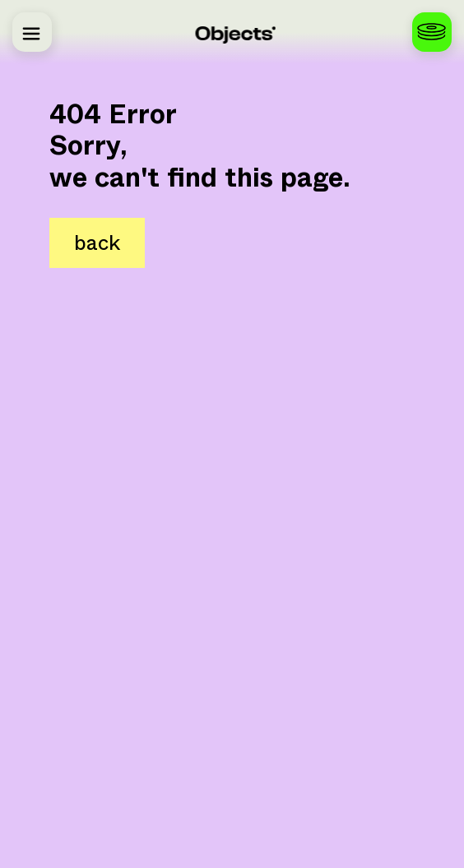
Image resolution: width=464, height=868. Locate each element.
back (97, 242)
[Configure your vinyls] (432, 32)
